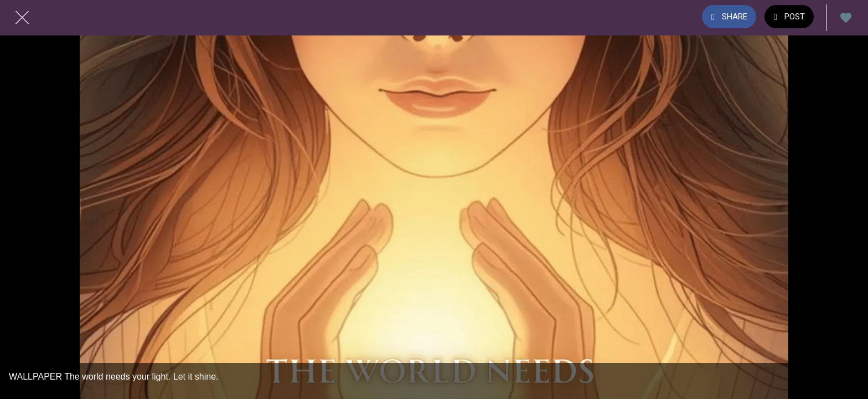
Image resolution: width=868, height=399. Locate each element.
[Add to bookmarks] (846, 18)
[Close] (22, 18)
